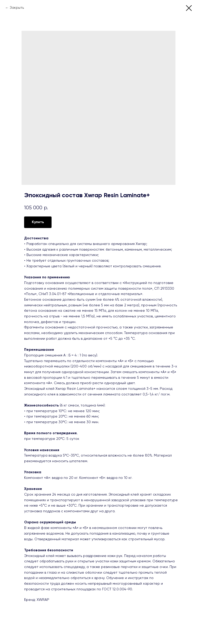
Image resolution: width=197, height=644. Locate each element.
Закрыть (17, 8)
